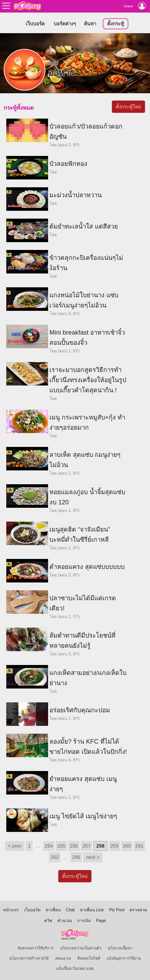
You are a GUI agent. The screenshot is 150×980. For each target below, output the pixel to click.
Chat (70, 910)
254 (49, 846)
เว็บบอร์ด (35, 24)
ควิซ (48, 921)
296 (76, 857)
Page (101, 921)
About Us (63, 958)
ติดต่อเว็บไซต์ (89, 958)
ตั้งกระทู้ (116, 24)
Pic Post (117, 910)
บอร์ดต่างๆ (65, 24)
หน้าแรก (11, 910)
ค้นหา (90, 24)
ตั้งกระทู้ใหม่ (128, 107)
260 (127, 846)
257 (86, 846)
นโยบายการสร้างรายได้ (29, 958)
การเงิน (84, 921)
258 (100, 846)
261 (139, 846)
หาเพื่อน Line (92, 910)
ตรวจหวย (138, 910)
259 (114, 846)
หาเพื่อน (53, 910)
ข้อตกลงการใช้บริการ (36, 948)
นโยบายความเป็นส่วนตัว (81, 948)
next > (93, 857)
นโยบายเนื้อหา (120, 948)
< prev (15, 846)
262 (54, 857)
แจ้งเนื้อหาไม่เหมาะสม (75, 969)
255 (61, 846)
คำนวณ (65, 921)
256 (74, 846)
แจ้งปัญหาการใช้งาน (124, 958)
